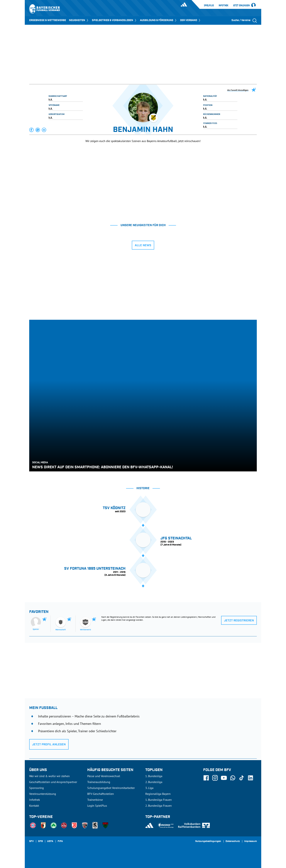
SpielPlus (209, 5)
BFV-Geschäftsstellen (101, 794)
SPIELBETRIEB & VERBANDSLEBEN (114, 20)
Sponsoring (37, 788)
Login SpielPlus (97, 806)
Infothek (224, 5)
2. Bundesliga (154, 782)
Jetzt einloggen (241, 6)
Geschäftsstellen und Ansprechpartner (53, 782)
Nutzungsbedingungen (208, 841)
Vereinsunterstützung (43, 794)
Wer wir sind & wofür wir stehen (49, 776)
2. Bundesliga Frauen (159, 806)
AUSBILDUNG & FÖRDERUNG (159, 20)
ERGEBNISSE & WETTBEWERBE (48, 20)
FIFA (60, 841)
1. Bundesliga (154, 776)
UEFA (50, 841)
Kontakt (34, 806)
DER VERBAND (191, 20)
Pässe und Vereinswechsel (104, 776)
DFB (40, 841)
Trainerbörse (95, 800)
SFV (31, 841)
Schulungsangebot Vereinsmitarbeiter (111, 788)
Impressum (251, 841)
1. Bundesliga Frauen (159, 800)
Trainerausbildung (99, 782)
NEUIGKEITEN (79, 20)
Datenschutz (233, 841)
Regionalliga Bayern (158, 794)
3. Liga (149, 788)
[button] (32, 130)
